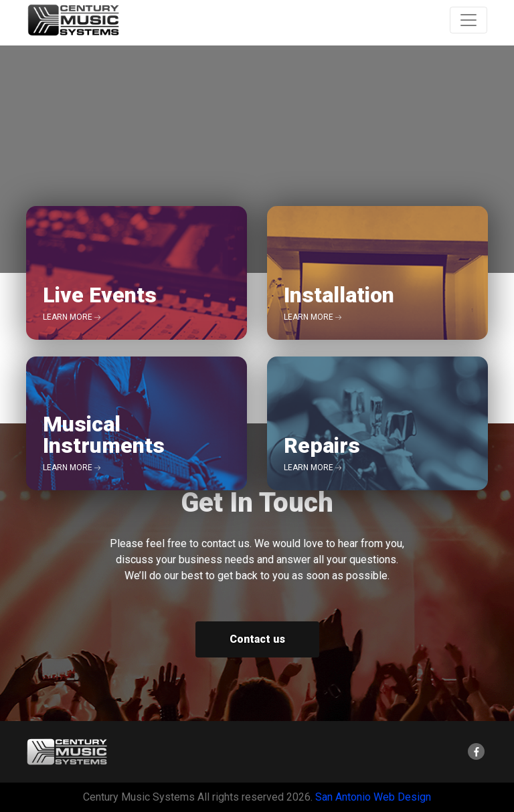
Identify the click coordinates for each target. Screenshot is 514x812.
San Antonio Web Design (373, 797)
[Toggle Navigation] (468, 20)
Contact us (257, 639)
